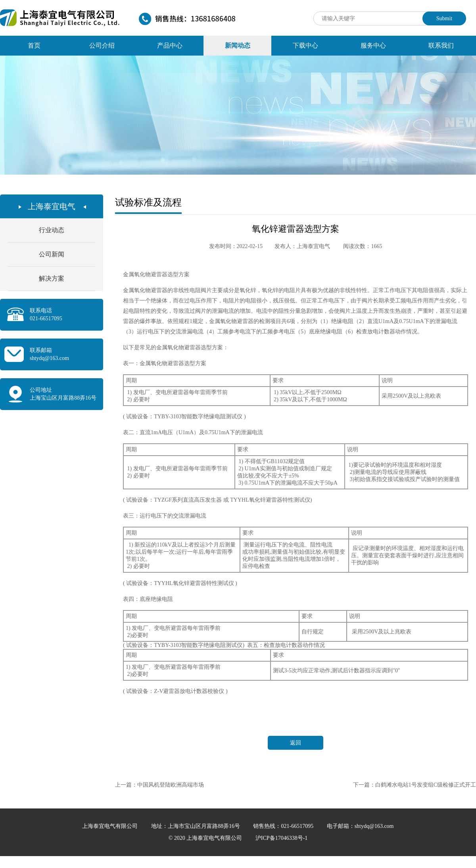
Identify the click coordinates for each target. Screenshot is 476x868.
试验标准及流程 (148, 202)
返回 (296, 743)
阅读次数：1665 (363, 246)
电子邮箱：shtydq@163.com (360, 826)
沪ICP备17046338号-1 (281, 838)
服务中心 (373, 45)
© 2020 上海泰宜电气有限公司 (206, 838)
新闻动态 (238, 45)
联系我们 (441, 45)
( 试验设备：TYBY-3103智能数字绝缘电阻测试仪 (183, 417)
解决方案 (52, 278)
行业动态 (52, 230)
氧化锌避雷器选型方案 (296, 229)
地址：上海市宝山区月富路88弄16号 (196, 826)
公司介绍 (102, 45)
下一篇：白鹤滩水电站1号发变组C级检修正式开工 (415, 785)
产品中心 (170, 45)
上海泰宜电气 (52, 206)
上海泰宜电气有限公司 (111, 826)
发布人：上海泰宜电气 (302, 246)
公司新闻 (52, 254)
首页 (34, 45)
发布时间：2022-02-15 (236, 246)
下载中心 (305, 45)
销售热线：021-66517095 (284, 826)
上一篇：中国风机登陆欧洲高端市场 (159, 785)
